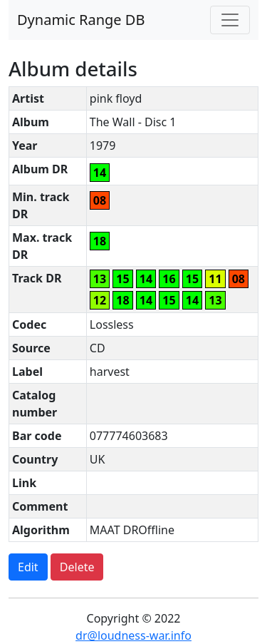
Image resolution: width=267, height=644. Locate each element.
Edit (28, 567)
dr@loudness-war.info (133, 635)
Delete (77, 567)
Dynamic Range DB (81, 20)
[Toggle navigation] (230, 20)
